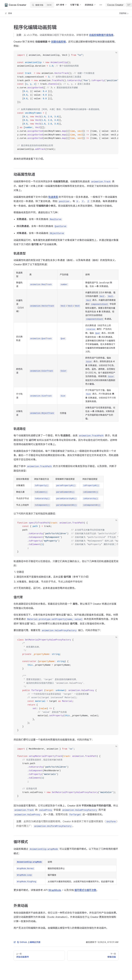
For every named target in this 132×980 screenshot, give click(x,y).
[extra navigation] (101, 5)
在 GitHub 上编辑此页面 (27, 942)
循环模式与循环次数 (85, 890)
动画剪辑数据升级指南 (101, 35)
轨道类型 (53, 197)
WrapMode (55, 890)
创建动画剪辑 (58, 42)
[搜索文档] (42, 5)
